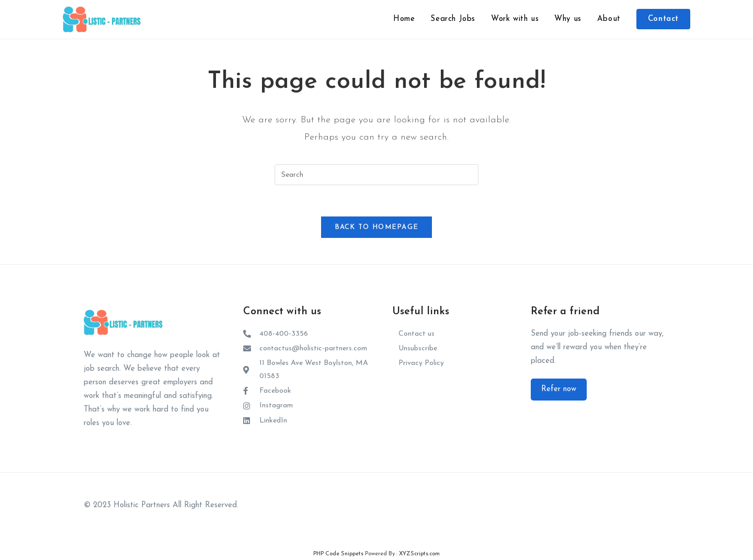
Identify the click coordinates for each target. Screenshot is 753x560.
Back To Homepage (377, 227)
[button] (559, 390)
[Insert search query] (376, 175)
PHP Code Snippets (338, 555)
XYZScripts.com (419, 555)
